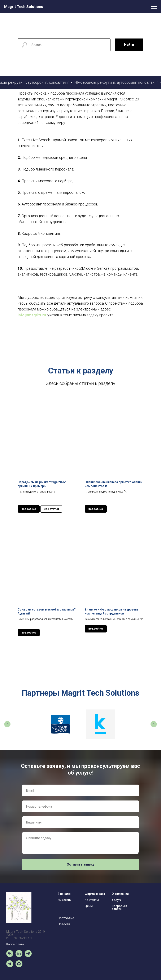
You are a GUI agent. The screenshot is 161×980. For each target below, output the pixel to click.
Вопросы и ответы (119, 907)
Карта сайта (15, 944)
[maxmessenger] (19, 966)
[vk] (10, 956)
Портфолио (66, 918)
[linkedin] (19, 956)
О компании (120, 894)
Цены (89, 906)
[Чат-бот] (28, 956)
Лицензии (65, 900)
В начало (64, 894)
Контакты (92, 900)
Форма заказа (95, 894)
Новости (64, 924)
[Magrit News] (10, 966)
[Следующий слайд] (154, 724)
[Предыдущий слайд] (7, 724)
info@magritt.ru (32, 315)
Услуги (117, 900)
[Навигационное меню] (154, 7)
